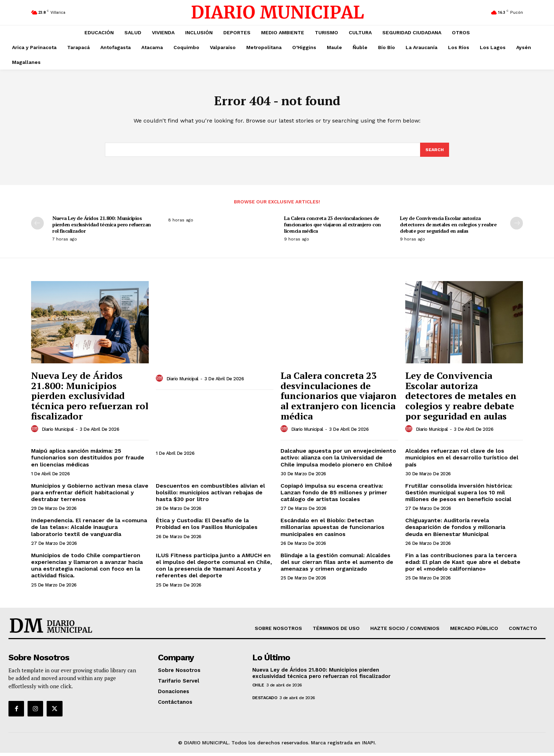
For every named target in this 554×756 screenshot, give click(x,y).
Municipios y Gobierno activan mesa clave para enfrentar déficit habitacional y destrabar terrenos (90, 496)
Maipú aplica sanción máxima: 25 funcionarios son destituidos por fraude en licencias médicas (88, 461)
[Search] (434, 153)
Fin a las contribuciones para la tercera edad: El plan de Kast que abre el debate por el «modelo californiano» (463, 565)
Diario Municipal (58, 432)
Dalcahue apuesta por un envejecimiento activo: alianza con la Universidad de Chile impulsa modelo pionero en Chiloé (338, 461)
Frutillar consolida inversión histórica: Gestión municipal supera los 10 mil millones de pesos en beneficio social (459, 496)
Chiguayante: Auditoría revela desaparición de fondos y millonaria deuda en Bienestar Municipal (455, 530)
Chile (258, 688)
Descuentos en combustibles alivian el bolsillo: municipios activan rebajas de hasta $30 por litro (210, 496)
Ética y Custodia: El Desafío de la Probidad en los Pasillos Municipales (207, 527)
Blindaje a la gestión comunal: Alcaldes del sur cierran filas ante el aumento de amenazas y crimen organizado (337, 565)
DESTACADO (265, 701)
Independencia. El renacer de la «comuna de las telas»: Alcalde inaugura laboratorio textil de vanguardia (89, 530)
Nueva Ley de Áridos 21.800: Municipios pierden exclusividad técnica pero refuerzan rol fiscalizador (102, 228)
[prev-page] (37, 226)
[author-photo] (36, 432)
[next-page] (517, 226)
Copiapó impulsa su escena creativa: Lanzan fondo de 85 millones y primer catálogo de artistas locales (334, 496)
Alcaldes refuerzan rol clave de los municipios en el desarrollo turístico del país (462, 461)
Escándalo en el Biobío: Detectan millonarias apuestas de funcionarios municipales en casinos (332, 530)
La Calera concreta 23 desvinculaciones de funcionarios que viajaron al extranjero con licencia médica (332, 228)
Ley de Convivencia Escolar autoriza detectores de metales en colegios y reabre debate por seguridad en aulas (448, 228)
